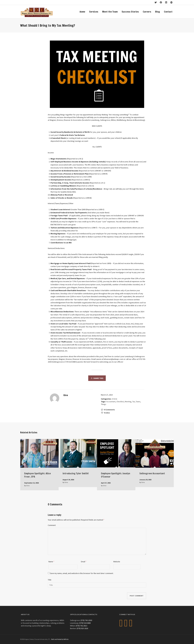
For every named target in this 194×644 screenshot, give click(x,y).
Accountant (111, 402)
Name (51, 562)
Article (115, 399)
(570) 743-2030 (86, 620)
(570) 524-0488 (85, 623)
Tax (134, 402)
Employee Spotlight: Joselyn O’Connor (116, 475)
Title (50, 580)
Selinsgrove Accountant (152, 473)
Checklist (120, 402)
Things (104, 404)
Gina (28, 486)
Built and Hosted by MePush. (60, 639)
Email (83, 562)
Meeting (128, 402)
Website (117, 562)
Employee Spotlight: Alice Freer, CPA (38, 475)
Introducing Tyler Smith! (76, 473)
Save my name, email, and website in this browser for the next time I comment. (82, 573)
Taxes (138, 402)
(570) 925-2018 (82, 628)
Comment (52, 525)
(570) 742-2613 (81, 626)
